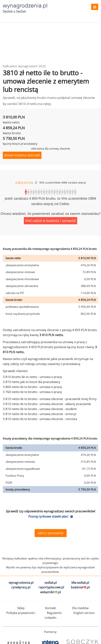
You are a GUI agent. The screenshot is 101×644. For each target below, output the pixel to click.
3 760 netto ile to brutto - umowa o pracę (32, 392)
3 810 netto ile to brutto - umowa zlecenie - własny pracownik (47, 404)
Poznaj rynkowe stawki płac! (48, 516)
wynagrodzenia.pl (21, 583)
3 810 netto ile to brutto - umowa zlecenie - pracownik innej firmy (50, 399)
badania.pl (80, 587)
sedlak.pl (51, 583)
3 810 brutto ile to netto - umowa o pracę (32, 377)
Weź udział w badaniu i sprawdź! (50, 221)
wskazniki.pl (50, 592)
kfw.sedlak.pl (80, 583)
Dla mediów (80, 608)
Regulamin (54, 613)
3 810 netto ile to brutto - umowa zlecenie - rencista (40, 419)
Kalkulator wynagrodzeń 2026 (24, 66)
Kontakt (50, 608)
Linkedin (50, 618)
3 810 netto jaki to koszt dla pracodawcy (32, 382)
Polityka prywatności (21, 613)
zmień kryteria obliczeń (22, 155)
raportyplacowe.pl (51, 587)
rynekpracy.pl (21, 587)
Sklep (21, 608)
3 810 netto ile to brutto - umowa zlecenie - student (40, 409)
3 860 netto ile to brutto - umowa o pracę (32, 387)
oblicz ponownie (51, 533)
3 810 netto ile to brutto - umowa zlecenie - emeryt (40, 414)
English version (84, 613)
